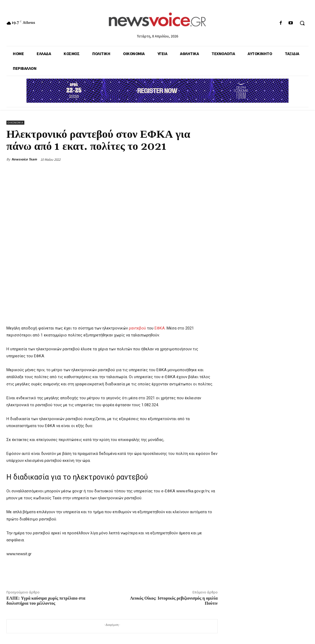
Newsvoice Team (24, 159)
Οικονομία (15, 123)
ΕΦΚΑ (160, 328)
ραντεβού (137, 328)
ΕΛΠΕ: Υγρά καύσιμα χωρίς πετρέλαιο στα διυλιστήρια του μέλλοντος (46, 601)
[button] (302, 23)
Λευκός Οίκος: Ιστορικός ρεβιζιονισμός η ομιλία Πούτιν (174, 601)
